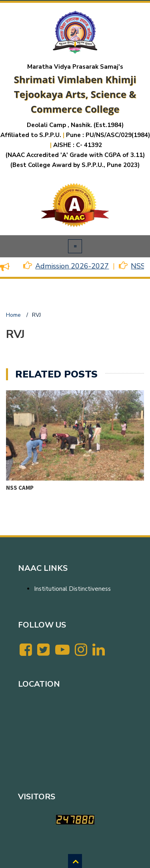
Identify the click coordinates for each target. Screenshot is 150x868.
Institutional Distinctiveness (72, 589)
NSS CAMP (20, 488)
